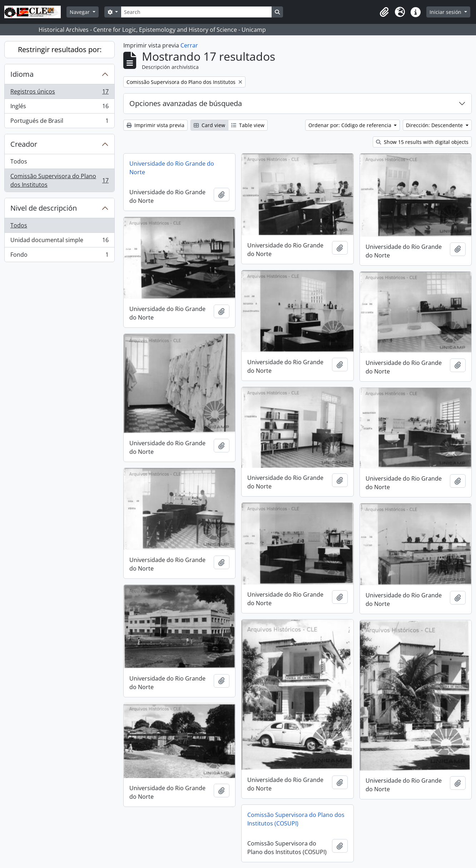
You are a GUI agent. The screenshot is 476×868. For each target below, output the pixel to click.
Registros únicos (59, 93)
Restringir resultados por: (60, 49)
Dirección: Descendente (435, 125)
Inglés (59, 108)
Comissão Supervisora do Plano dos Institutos (59, 180)
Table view (248, 125)
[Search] (196, 12)
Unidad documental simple (59, 242)
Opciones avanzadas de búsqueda (186, 103)
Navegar (80, 12)
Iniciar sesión (446, 12)
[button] (384, 12)
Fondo (59, 256)
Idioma (22, 74)
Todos (19, 161)
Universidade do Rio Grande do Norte (172, 168)
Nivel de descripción (44, 208)
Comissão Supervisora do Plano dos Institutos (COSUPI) (296, 819)
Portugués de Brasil (59, 122)
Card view (209, 125)
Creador (24, 144)
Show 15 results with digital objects (422, 142)
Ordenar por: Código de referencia (351, 125)
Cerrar (189, 45)
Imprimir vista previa (155, 125)
